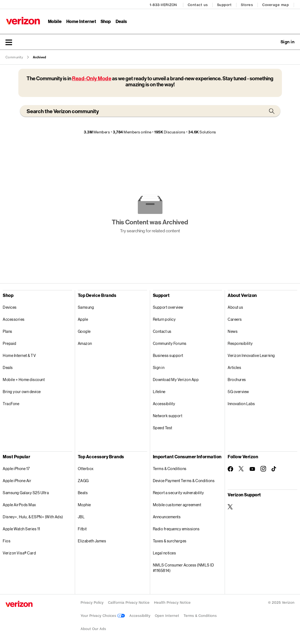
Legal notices (165, 552)
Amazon (85, 343)
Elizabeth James (92, 540)
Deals (8, 367)
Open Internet (167, 615)
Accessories (14, 318)
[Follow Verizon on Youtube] (252, 468)
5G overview (238, 391)
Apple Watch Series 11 (22, 528)
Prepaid (10, 343)
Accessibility (164, 403)
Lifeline (159, 391)
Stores (247, 4)
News (233, 330)
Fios (7, 540)
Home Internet (81, 21)
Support (225, 4)
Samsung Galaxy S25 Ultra (26, 492)
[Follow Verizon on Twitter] (241, 468)
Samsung (86, 306)
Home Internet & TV (19, 355)
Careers (235, 318)
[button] (9, 41)
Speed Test (163, 427)
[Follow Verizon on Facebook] (230, 468)
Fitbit (82, 528)
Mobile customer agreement (177, 504)
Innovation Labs (241, 403)
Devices (10, 306)
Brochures (237, 379)
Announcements (167, 516)
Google (84, 330)
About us (235, 306)
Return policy (164, 318)
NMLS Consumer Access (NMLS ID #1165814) (184, 567)
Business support (168, 355)
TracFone (11, 403)
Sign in (159, 367)
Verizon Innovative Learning (251, 355)
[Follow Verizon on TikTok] (274, 468)
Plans (8, 330)
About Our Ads (93, 628)
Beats (83, 492)
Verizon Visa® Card (19, 552)
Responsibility (240, 343)
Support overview (168, 306)
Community (14, 56)
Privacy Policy (92, 602)
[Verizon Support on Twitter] (230, 506)
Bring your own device (22, 391)
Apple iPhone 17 (16, 468)
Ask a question (273, 41)
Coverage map (276, 4)
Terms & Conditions (170, 468)
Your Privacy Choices (103, 615)
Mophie (84, 504)
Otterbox (86, 468)
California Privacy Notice (129, 602)
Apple (83, 318)
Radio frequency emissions (176, 528)
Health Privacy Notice (172, 602)
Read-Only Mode (92, 78)
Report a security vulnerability (178, 492)
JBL (81, 516)
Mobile (54, 21)
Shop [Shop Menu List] (105, 21)
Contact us (198, 4)
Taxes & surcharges (170, 540)
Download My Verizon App (176, 379)
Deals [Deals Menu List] (121, 21)
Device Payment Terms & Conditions (184, 480)
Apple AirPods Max (19, 504)
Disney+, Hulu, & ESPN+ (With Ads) (33, 516)
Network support (168, 415)
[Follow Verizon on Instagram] (263, 468)
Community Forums (170, 343)
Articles (234, 367)
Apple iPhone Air (17, 480)
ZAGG (83, 480)
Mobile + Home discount (24, 379)
